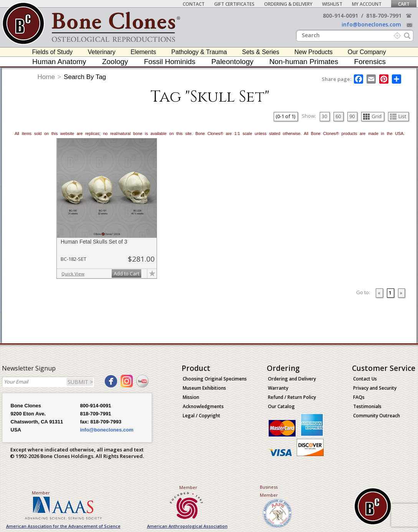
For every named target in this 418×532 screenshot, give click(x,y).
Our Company (367, 52)
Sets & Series (261, 52)
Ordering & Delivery (288, 4)
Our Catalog (281, 406)
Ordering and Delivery (292, 379)
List (398, 116)
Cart (404, 4)
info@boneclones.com (371, 24)
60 (338, 116)
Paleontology (232, 62)
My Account (367, 4)
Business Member (269, 491)
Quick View (73, 274)
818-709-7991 (384, 16)
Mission (191, 397)
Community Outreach (377, 416)
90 (352, 116)
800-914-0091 (340, 16)
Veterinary (102, 52)
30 (324, 116)
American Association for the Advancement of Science (63, 526)
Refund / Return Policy (292, 397)
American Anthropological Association (187, 526)
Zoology (115, 62)
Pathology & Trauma (199, 52)
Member (41, 493)
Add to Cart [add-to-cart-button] (126, 273)
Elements (143, 52)
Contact (194, 4)
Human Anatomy (59, 62)
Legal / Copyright (202, 416)
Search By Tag (85, 77)
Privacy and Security (375, 388)
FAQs (359, 397)
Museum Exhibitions (204, 388)
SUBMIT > (80, 382)
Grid (372, 116)
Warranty (278, 388)
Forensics (370, 62)
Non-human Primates (304, 62)
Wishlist (332, 4)
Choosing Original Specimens (215, 379)
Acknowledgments (203, 406)
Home (46, 77)
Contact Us (365, 379)
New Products (314, 52)
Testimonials (367, 406)
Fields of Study (53, 52)
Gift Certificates (234, 4)
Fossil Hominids (170, 62)
